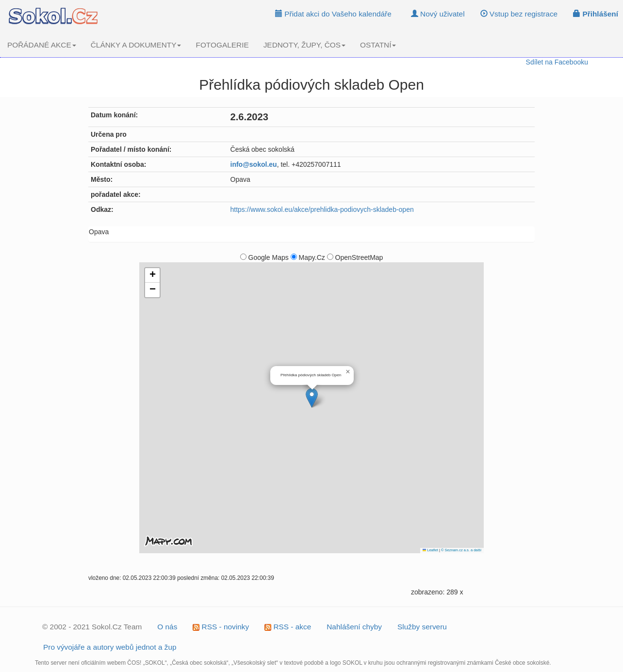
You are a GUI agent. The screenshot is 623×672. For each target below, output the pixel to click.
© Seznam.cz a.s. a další (461, 550)
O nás (167, 627)
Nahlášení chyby (354, 627)
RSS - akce (288, 627)
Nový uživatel (438, 14)
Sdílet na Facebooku (557, 62)
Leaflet (430, 550)
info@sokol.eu (254, 164)
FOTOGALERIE (222, 45)
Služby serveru (422, 627)
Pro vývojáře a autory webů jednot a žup (110, 647)
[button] (312, 398)
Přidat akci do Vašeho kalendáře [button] (333, 14)
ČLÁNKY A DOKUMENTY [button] (136, 45)
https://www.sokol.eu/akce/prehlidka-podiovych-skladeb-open (322, 209)
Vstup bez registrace (519, 14)
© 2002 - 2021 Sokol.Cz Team (92, 627)
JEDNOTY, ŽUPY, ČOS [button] (304, 45)
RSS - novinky (221, 627)
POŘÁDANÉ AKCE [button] (42, 45)
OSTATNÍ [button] (378, 45)
